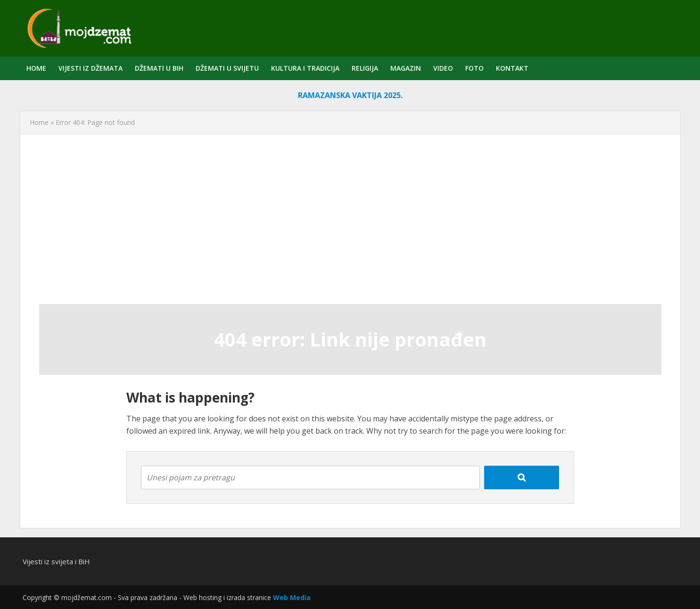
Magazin (406, 68)
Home (36, 68)
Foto (474, 68)
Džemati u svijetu (227, 68)
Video (443, 68)
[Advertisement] (350, 219)
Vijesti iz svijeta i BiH (56, 561)
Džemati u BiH (159, 68)
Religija (365, 68)
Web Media (292, 597)
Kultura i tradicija (305, 68)
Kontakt (512, 68)
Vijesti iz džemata (91, 68)
